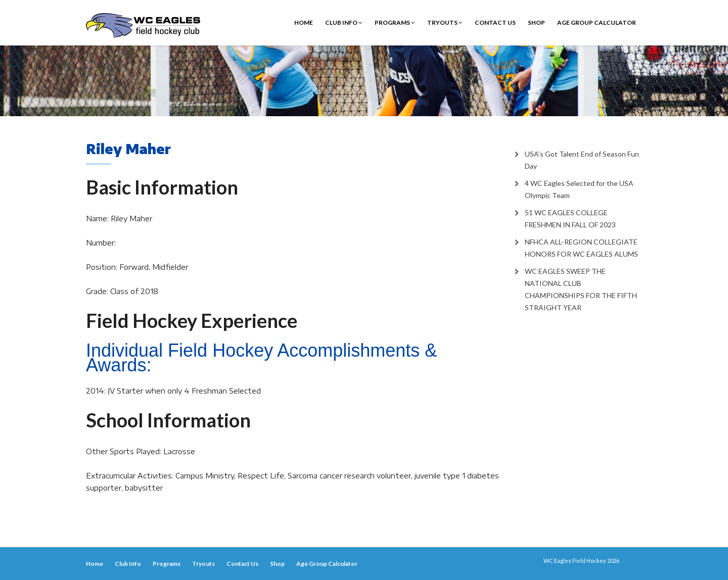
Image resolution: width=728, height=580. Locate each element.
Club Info (344, 22)
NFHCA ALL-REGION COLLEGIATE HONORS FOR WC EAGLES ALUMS (581, 248)
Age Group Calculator (597, 22)
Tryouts (445, 22)
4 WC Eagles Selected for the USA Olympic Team (579, 189)
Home (304, 22)
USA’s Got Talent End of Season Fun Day (582, 160)
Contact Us (495, 22)
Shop (536, 22)
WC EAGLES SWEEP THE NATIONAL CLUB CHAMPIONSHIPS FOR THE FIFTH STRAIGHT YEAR (581, 289)
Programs (395, 22)
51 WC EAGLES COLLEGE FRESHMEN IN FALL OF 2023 (570, 219)
